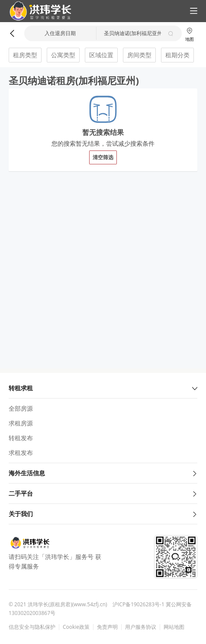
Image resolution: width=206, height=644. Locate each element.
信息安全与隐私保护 (32, 627)
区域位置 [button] (101, 55)
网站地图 (174, 627)
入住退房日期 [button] (60, 33)
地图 (190, 34)
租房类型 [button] (25, 55)
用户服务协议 (141, 627)
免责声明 (107, 627)
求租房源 (21, 423)
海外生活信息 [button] (103, 473)
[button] (37, 11)
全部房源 (21, 408)
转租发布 (21, 438)
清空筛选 (103, 157)
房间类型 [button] (139, 55)
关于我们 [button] (103, 514)
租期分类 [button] (177, 55)
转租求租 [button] (103, 388)
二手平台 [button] (103, 493)
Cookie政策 (76, 627)
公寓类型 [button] (63, 55)
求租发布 (21, 453)
